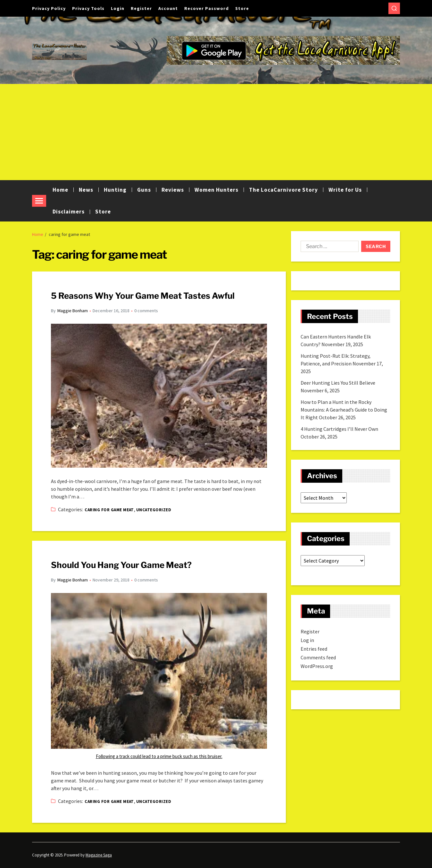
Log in (307, 640)
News (86, 190)
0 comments (146, 311)
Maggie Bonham (73, 311)
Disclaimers (69, 212)
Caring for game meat (109, 510)
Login (118, 8)
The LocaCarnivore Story (283, 190)
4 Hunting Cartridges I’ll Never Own (339, 429)
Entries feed (314, 649)
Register (141, 8)
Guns (144, 190)
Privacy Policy (49, 8)
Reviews (173, 190)
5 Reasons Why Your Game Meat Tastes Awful (143, 296)
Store (242, 8)
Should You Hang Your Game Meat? (121, 565)
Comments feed (318, 657)
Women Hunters (216, 190)
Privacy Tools (88, 8)
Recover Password (207, 8)
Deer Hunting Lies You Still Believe (338, 383)
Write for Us (345, 190)
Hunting (115, 190)
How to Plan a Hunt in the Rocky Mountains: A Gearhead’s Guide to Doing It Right (344, 410)
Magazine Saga (99, 855)
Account (168, 8)
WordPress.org (317, 666)
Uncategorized (154, 510)
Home (60, 190)
